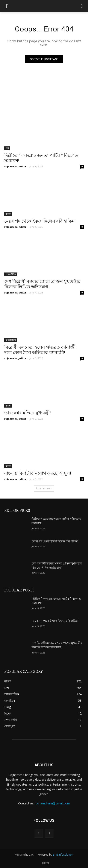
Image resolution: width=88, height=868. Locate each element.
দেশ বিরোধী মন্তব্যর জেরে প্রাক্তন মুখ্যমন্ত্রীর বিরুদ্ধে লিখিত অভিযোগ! (42, 284)
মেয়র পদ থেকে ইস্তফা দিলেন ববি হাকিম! (40, 221)
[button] (82, 6)
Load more (44, 488)
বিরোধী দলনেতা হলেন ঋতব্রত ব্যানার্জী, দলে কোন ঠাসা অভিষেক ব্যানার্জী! (40, 350)
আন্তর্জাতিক (11, 274)
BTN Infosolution (63, 855)
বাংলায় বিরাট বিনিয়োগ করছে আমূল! (38, 473)
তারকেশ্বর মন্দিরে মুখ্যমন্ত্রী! (27, 413)
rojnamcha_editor (15, 166)
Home (46, 863)
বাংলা (8, 214)
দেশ (7, 148)
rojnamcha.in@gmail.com (52, 803)
